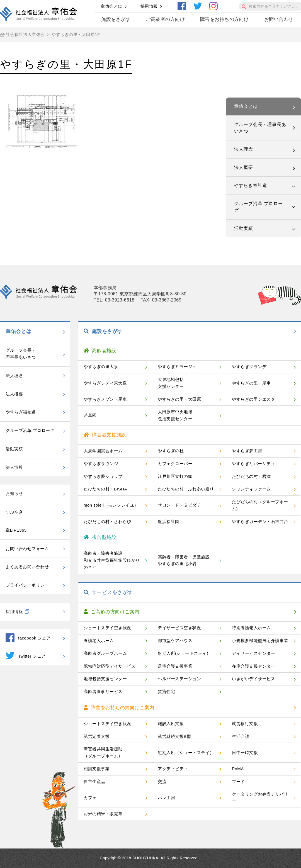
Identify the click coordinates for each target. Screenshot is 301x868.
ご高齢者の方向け (165, 19)
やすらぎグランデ (249, 367)
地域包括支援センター (105, 679)
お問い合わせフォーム (27, 549)
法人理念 (244, 149)
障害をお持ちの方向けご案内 (119, 708)
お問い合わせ (279, 19)
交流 (162, 781)
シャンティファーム (251, 489)
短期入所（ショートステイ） (186, 752)
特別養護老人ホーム (251, 628)
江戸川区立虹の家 (175, 476)
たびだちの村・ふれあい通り (186, 489)
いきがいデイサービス (253, 679)
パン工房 (166, 798)
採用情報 (149, 6)
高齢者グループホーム (105, 653)
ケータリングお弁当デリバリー (260, 798)
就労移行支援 (245, 724)
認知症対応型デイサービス (110, 666)
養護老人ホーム (99, 640)
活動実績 (244, 228)
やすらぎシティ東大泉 (105, 383)
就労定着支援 (97, 736)
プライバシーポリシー (27, 585)
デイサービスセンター (253, 653)
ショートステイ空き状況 (107, 628)
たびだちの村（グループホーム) (260, 505)
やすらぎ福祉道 (251, 185)
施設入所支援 (171, 724)
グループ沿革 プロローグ (258, 207)
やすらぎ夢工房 (247, 451)
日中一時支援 (245, 752)
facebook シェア (28, 638)
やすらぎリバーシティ (253, 464)
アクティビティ (173, 769)
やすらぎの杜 (171, 451)
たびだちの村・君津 (251, 476)
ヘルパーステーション (179, 679)
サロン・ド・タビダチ (179, 505)
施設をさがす (116, 19)
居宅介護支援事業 (175, 666)
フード (238, 781)
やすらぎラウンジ (101, 464)
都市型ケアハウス (175, 640)
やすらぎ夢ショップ (103, 476)
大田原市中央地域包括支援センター (175, 415)
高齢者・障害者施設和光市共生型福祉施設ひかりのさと (112, 560)
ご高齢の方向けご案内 (112, 612)
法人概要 (244, 167)
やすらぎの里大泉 (101, 367)
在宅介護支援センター (253, 666)
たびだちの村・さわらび (107, 521)
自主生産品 (94, 781)
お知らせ (14, 493)
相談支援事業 (97, 769)
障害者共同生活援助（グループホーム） (103, 752)
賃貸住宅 (166, 691)
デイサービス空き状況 (179, 628)
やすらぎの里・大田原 (179, 399)
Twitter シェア (26, 655)
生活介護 (241, 736)
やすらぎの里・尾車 (251, 383)
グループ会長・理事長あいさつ (260, 128)
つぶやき (14, 512)
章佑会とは (111, 6)
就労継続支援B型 (174, 736)
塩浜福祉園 (169, 521)
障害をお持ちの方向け (224, 19)
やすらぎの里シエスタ (253, 399)
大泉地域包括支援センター (171, 383)
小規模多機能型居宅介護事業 (260, 640)
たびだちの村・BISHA (105, 489)
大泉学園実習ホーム (103, 451)
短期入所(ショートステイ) (183, 653)
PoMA (238, 769)
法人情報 (14, 467)
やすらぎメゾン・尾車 (105, 399)
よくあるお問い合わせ (27, 567)
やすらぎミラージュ (177, 367)
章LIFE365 (16, 530)
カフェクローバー (175, 464)
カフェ (90, 798)
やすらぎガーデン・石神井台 (260, 521)
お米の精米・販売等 (103, 814)
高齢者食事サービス (103, 691)
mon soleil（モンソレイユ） (111, 505)
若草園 (90, 415)
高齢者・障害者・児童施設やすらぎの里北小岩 (184, 560)
